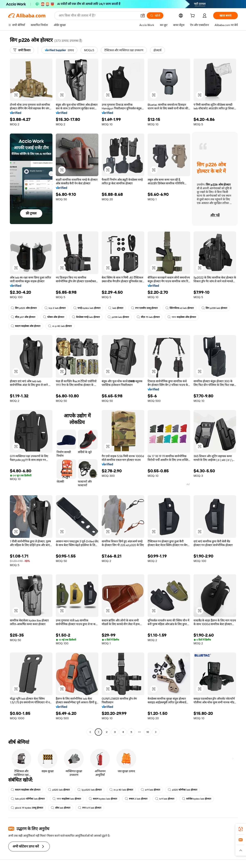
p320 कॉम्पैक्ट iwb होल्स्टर (183, 790)
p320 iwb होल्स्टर (59, 790)
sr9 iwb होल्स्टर (150, 790)
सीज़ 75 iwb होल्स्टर (148, 317)
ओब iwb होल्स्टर (61, 808)
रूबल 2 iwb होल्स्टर (136, 799)
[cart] (193, 16)
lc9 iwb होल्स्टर (165, 799)
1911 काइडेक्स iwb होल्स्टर (67, 799)
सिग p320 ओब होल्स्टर (24, 308)
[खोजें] (155, 16)
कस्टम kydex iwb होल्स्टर (103, 799)
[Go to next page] (156, 732)
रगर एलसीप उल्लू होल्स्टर (144, 308)
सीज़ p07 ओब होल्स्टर (23, 317)
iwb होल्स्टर (116, 308)
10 (148, 732)
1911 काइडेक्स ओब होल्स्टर (182, 317)
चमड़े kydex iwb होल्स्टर (87, 308)
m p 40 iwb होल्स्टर (60, 326)
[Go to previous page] (90, 732)
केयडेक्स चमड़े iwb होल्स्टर (86, 317)
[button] (143, 16)
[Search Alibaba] (98, 16)
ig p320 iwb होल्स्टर (90, 790)
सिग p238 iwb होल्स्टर (214, 308)
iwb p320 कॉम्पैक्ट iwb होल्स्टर (28, 799)
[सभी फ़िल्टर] (22, 50)
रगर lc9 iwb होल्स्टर (90, 808)
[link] (241, 829)
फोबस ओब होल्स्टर (54, 317)
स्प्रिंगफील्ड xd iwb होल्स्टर (180, 308)
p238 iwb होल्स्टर (118, 317)
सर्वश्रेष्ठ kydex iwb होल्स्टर (197, 799)
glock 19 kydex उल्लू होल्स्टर (27, 808)
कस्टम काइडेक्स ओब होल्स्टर (26, 326)
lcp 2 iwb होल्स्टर (55, 308)
